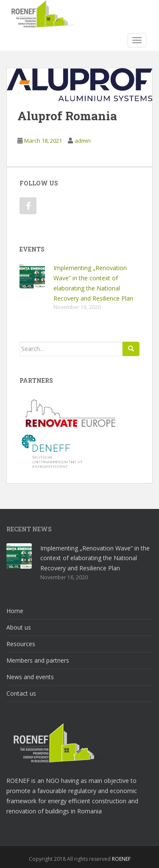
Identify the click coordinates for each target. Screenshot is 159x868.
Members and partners (38, 660)
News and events (30, 677)
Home (15, 611)
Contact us (21, 693)
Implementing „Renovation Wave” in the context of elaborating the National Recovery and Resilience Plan (95, 558)
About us (19, 627)
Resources (21, 644)
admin (83, 141)
